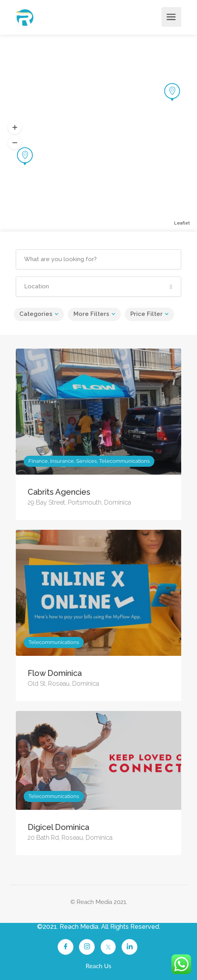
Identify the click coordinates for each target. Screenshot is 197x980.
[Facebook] (66, 947)
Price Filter (146, 314)
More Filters (91, 314)
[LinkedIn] (129, 947)
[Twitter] (108, 947)
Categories (36, 314)
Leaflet (182, 223)
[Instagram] (87, 947)
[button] (15, 128)
